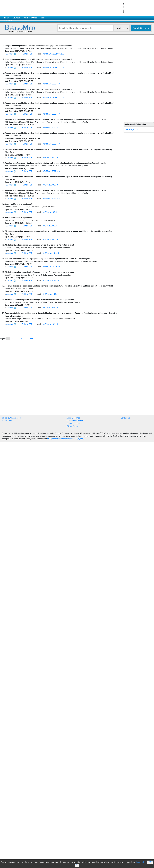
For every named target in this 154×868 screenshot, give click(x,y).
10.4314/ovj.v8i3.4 (49, 212)
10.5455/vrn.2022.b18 (51, 128)
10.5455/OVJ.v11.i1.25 (51, 267)
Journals (16, 18)
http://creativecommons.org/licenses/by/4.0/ (66, 439)
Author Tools (7, 421)
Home (7, 18)
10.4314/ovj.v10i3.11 (50, 294)
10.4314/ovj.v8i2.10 (50, 158)
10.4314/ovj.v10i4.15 (50, 253)
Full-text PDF (27, 54)
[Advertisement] (38, 389)
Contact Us (125, 418)
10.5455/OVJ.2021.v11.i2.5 (53, 54)
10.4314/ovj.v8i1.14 (50, 324)
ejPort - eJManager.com (11, 418)
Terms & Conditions (75, 423)
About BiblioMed (73, 418)
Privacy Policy (72, 426)
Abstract (11, 54)
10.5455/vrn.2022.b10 (51, 84)
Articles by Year (30, 18)
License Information (75, 421)
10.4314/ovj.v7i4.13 (50, 308)
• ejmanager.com (132, 130)
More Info (141, 862)
